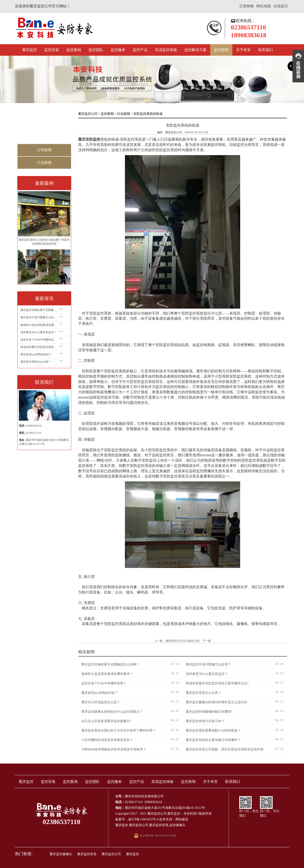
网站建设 (182, 819)
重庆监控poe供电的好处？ (36, 354)
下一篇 (207, 641)
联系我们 (266, 50)
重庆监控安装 (159, 825)
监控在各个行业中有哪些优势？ (39, 340)
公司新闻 (44, 150)
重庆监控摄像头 (61, 854)
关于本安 (243, 50)
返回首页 (172, 641)
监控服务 (118, 50)
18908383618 (34, 426)
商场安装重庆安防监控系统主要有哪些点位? (39, 347)
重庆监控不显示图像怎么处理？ (39, 317)
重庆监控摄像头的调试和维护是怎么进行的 (216, 702)
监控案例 (74, 50)
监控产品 (140, 50)
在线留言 (281, 6)
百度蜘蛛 (247, 6)
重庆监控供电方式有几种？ (205, 721)
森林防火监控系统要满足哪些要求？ (39, 325)
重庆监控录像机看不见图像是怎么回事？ (39, 310)
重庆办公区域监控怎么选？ (101, 702)
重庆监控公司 (88, 114)
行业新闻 (44, 163)
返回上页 (193, 641)
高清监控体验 (166, 50)
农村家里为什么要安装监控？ (38, 332)
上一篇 (158, 641)
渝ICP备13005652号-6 (143, 819)
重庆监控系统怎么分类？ (36, 362)
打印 (183, 641)
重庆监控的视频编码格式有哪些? (209, 712)
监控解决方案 (195, 50)
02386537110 (34, 433)
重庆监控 (30, 50)
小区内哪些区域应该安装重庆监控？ (107, 740)
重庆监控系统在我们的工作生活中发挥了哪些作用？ (118, 731)
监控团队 (96, 50)
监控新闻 (221, 50)
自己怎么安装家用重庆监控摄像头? (106, 721)
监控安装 (52, 50)
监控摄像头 (177, 825)
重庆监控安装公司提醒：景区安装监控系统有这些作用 (224, 749)
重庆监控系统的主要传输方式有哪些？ (213, 740)
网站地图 (264, 6)
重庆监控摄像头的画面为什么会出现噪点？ (112, 712)
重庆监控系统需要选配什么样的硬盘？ (213, 731)
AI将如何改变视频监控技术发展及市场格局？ (114, 749)
